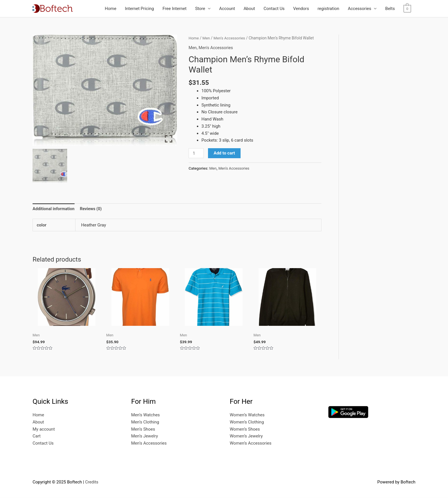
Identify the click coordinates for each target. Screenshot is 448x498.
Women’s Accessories (251, 443)
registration (328, 9)
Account (227, 9)
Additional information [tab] (54, 209)
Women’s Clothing (247, 422)
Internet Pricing (139, 9)
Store (200, 9)
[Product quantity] (196, 153)
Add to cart (225, 153)
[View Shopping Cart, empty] (407, 9)
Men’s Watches (145, 415)
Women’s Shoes (245, 429)
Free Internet (175, 9)
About (249, 9)
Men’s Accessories (149, 443)
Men (207, 38)
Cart (37, 437)
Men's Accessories (230, 38)
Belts (390, 9)
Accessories (359, 9)
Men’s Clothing (145, 422)
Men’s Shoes (143, 429)
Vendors (301, 9)
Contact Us (274, 9)
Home (111, 9)
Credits (92, 482)
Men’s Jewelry (145, 437)
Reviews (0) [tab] (92, 209)
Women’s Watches (247, 415)
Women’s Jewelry (246, 437)
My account (44, 429)
